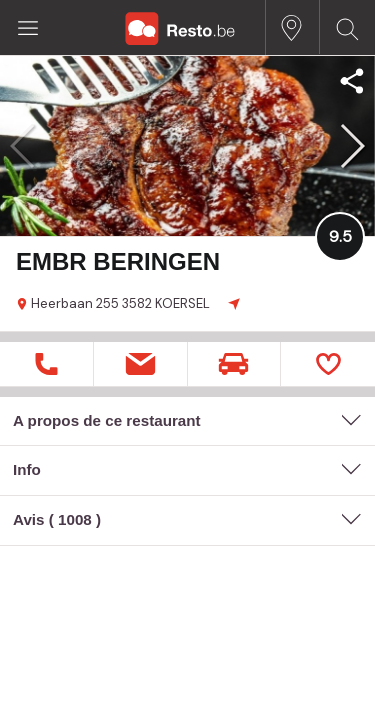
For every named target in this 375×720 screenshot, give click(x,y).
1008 (75, 519)
